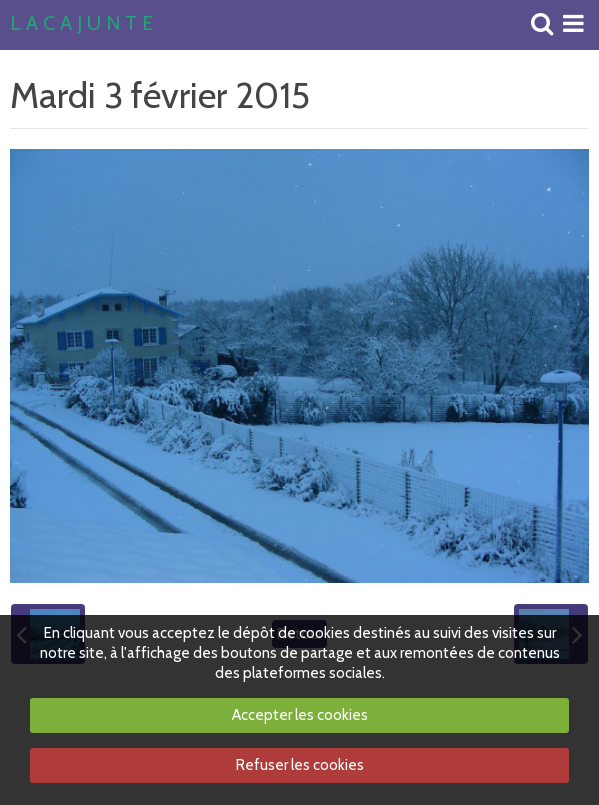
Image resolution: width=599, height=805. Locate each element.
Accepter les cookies (300, 715)
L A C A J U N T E (81, 24)
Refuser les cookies (300, 765)
